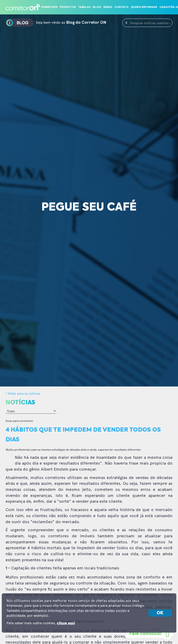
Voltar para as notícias (23, 393)
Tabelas (84, 7)
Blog (97, 7)
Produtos (68, 7)
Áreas (108, 7)
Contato (121, 7)
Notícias (20, 403)
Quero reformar (144, 7)
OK (160, 613)
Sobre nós (49, 7)
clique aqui (66, 623)
